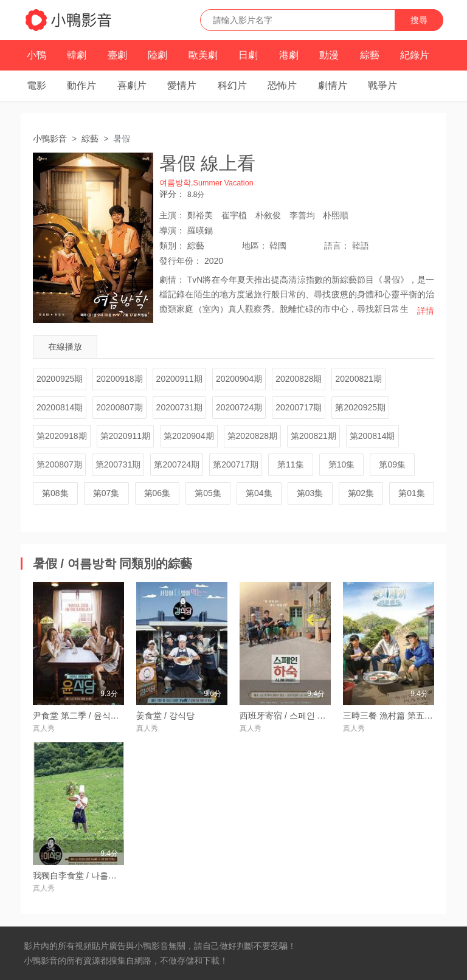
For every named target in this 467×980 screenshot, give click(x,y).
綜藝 (370, 55)
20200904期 (239, 379)
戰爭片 (382, 85)
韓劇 (77, 55)
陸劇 (157, 55)
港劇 (289, 55)
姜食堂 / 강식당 (165, 716)
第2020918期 (62, 436)
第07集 (106, 493)
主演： (172, 215)
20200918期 (119, 379)
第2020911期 (126, 436)
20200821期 (358, 379)
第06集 (157, 493)
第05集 (208, 493)
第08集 (55, 493)
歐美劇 (203, 55)
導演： (172, 230)
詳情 (426, 311)
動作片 (81, 85)
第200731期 (118, 464)
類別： (172, 246)
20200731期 (179, 407)
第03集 (310, 493)
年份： (181, 261)
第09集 (392, 464)
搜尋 (419, 20)
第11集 (291, 464)
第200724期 (177, 464)
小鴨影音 (50, 139)
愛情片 (182, 85)
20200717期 (299, 407)
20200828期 (299, 379)
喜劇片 (132, 85)
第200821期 (313, 436)
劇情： (172, 280)
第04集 (259, 493)
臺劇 (117, 55)
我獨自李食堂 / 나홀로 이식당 (89, 875)
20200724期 (239, 407)
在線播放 (65, 347)
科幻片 (232, 85)
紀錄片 (415, 55)
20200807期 (119, 407)
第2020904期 (189, 436)
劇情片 (333, 85)
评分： (172, 194)
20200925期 (60, 379)
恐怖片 (282, 85)
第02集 (361, 493)
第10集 (342, 464)
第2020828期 (253, 436)
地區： (255, 246)
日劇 (248, 55)
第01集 (412, 493)
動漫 (329, 55)
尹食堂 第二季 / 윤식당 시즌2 (88, 716)
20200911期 (179, 379)
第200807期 (59, 464)
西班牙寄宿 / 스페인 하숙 (287, 716)
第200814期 (372, 436)
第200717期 (236, 464)
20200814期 (60, 407)
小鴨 (36, 55)
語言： (337, 246)
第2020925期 (360, 407)
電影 (36, 85)
